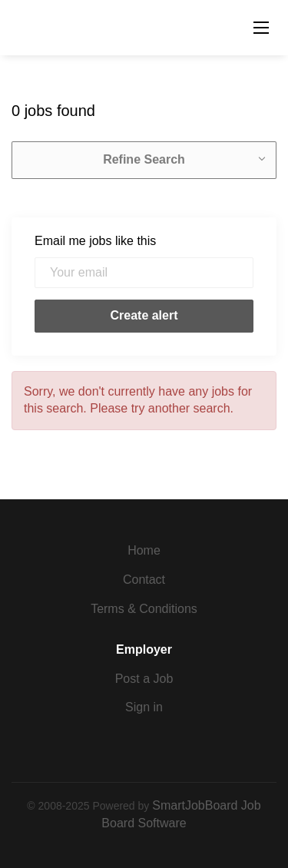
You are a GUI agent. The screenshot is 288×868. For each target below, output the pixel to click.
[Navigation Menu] (261, 28)
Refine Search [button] (144, 159)
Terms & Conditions (144, 609)
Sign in (144, 707)
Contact (144, 580)
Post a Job (144, 679)
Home (144, 550)
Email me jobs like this (95, 241)
